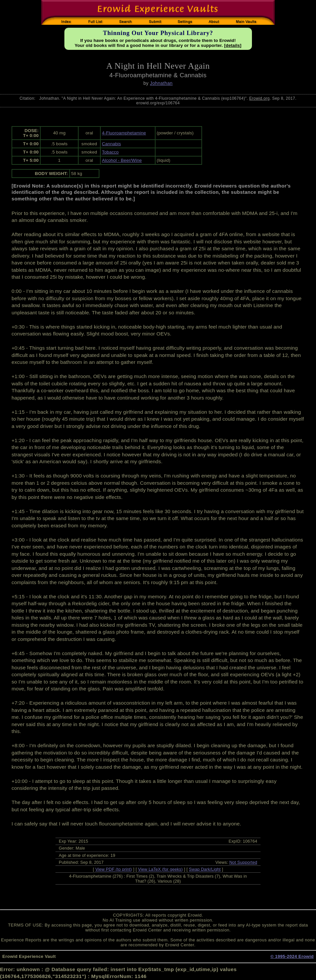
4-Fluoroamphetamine (124, 133)
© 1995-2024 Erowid (292, 956)
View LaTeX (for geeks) (160, 869)
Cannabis (112, 144)
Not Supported (243, 862)
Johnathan (161, 83)
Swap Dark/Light (205, 869)
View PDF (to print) (114, 869)
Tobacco (110, 152)
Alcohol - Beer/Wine (122, 160)
